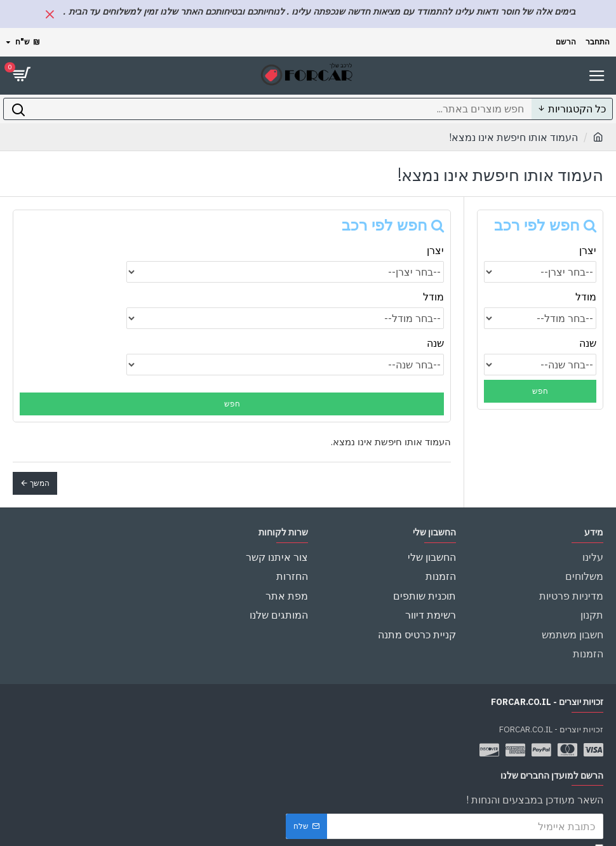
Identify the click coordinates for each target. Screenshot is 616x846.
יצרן (588, 250)
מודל (586, 297)
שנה (588, 343)
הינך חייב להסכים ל (520, 826)
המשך (40, 483)
